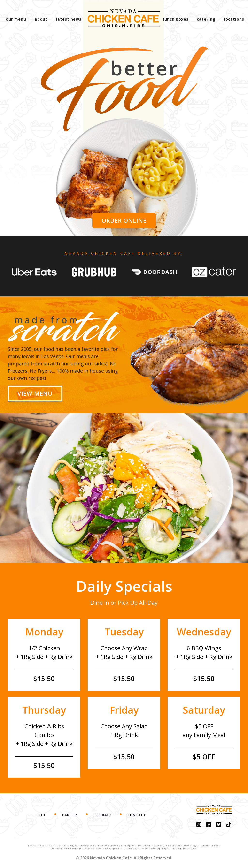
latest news (69, 19)
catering (206, 19)
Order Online (124, 220)
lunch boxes (176, 19)
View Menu (35, 393)
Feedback (103, 815)
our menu (16, 19)
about (41, 19)
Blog (41, 815)
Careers (70, 815)
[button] (37, 163)
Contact (137, 815)
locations (234, 19)
